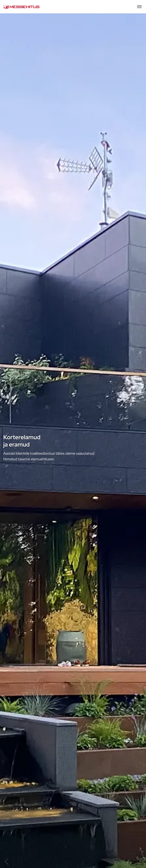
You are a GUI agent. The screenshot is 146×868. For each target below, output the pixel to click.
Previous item (7, 862)
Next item (139, 862)
